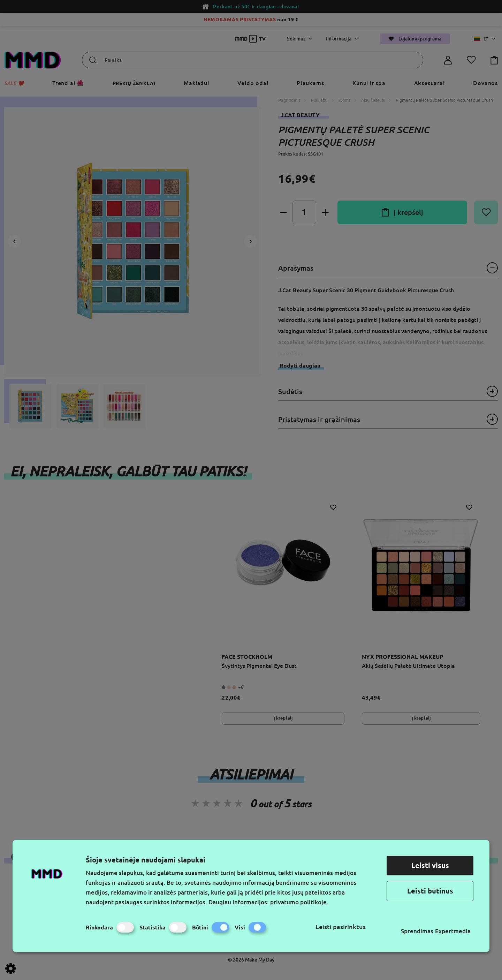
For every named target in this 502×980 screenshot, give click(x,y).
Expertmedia (453, 931)
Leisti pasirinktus (341, 927)
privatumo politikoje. (299, 902)
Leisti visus (430, 865)
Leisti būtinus (430, 891)
